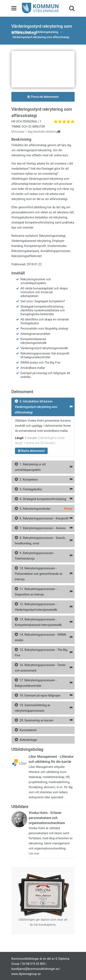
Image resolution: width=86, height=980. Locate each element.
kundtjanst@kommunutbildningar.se (35, 969)
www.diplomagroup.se (26, 974)
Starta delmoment (31, 451)
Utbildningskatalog (47, 32)
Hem (28, 32)
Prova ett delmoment (43, 97)
